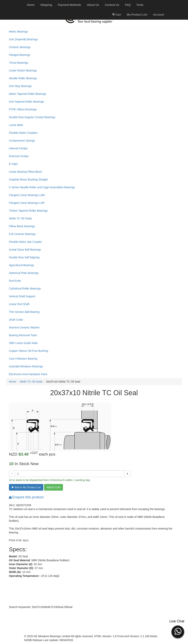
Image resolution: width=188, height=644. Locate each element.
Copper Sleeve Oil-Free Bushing (29, 351)
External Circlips (19, 156)
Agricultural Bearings (21, 265)
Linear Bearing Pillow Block (25, 172)
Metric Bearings (18, 32)
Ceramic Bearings (20, 47)
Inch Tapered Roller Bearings (26, 102)
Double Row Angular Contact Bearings (32, 117)
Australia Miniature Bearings (26, 366)
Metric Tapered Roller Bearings (28, 94)
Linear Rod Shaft (19, 304)
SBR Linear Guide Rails (23, 343)
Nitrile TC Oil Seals (20, 218)
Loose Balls (16, 125)
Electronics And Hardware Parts (28, 374)
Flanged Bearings (20, 55)
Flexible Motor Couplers (23, 133)
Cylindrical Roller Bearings (25, 289)
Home (13, 382)
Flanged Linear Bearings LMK (27, 195)
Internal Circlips (18, 148)
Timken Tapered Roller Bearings (28, 211)
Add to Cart (54, 487)
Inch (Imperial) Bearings (23, 39)
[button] (178, 631)
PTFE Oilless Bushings (23, 109)
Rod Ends (15, 281)
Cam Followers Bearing (23, 359)
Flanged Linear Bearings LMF (27, 203)
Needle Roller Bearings (23, 78)
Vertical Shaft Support (22, 296)
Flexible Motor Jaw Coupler (25, 242)
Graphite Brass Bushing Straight (28, 179)
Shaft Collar (16, 320)
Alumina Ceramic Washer (24, 327)
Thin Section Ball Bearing (24, 312)
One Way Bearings (20, 86)
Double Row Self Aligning (24, 257)
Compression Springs (22, 141)
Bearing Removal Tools (23, 335)
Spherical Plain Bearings (24, 273)
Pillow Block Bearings (22, 226)
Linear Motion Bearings (23, 70)
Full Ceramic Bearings (22, 234)
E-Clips (13, 164)
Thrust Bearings (19, 63)
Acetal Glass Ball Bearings (25, 250)
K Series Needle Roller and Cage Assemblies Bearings (42, 187)
